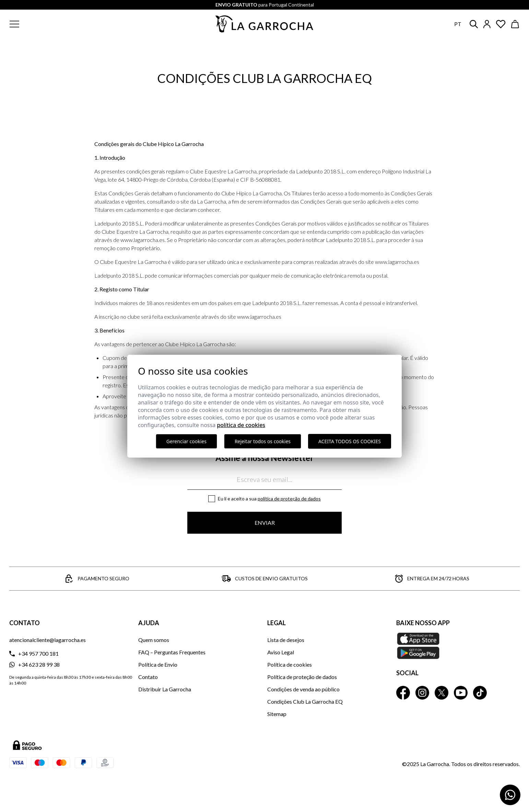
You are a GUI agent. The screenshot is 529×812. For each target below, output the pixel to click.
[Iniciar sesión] (487, 24)
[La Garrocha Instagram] (422, 693)
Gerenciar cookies (186, 441)
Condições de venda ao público (303, 689)
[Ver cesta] (515, 24)
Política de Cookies (241, 425)
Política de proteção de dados (289, 499)
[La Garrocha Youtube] (461, 693)
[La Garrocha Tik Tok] (480, 693)
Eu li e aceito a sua (269, 499)
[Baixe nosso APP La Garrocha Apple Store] (458, 646)
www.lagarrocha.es (397, 262)
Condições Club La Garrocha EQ (305, 701)
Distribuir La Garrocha (165, 689)
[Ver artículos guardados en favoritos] (501, 24)
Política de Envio (158, 664)
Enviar (265, 523)
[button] (56, 24)
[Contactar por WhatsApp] (510, 795)
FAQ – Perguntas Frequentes (172, 652)
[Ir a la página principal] (264, 24)
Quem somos (154, 640)
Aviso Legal (281, 652)
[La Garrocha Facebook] (403, 693)
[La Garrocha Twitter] (442, 693)
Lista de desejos (286, 640)
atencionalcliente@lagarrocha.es (48, 640)
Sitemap (277, 714)
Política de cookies (290, 664)
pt (458, 24)
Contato (148, 677)
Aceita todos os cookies (350, 441)
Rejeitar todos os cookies (263, 441)
